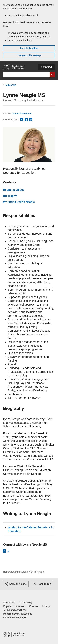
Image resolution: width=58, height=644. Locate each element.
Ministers (11, 85)
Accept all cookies (29, 48)
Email (31, 120)
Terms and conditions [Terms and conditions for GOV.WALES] (15, 610)
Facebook (26, 120)
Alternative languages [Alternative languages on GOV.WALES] (15, 617)
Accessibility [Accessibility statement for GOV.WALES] (25, 603)
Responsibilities (14, 190)
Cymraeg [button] (47, 67)
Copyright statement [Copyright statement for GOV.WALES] (14, 606)
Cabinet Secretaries (22, 114)
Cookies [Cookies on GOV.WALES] (34, 606)
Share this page (18, 584)
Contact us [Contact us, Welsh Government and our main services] (9, 603)
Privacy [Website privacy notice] (46, 606)
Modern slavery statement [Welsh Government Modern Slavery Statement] (17, 614)
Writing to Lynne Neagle (19, 202)
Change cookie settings (29, 55)
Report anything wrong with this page (23, 572)
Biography (10, 196)
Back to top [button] (44, 584)
